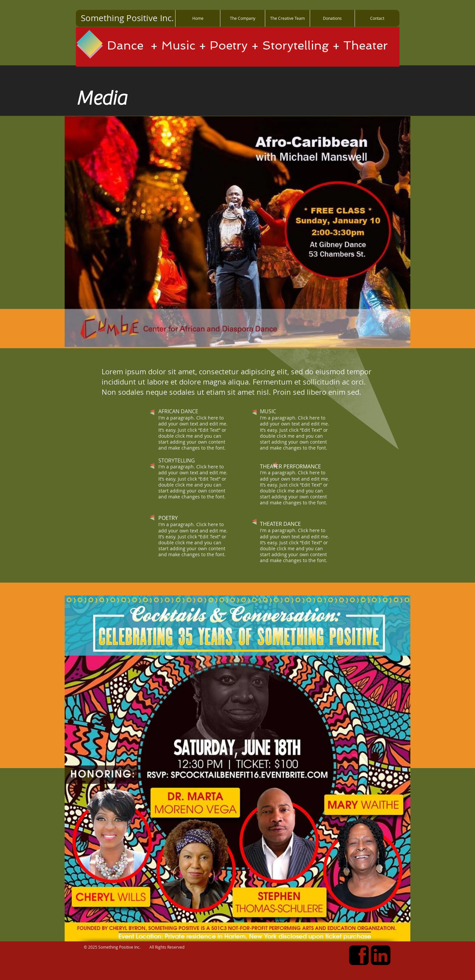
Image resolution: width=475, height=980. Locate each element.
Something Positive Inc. (127, 18)
